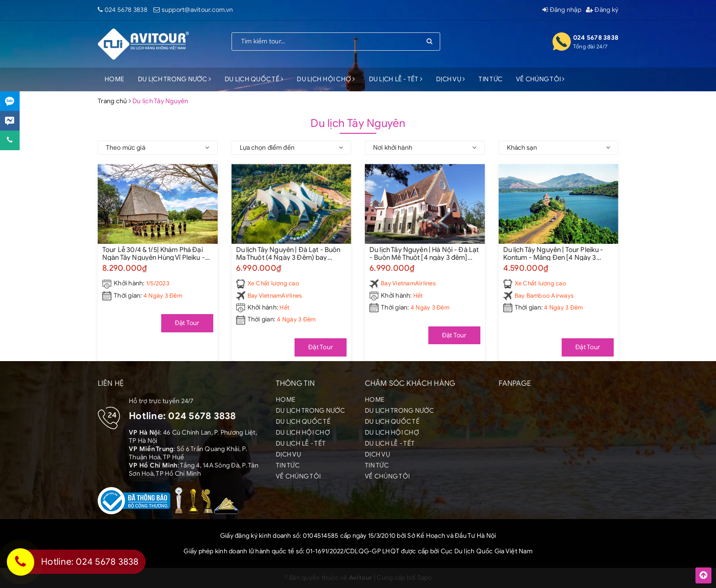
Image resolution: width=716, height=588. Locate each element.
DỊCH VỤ (450, 79)
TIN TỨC (490, 79)
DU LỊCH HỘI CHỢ (326, 79)
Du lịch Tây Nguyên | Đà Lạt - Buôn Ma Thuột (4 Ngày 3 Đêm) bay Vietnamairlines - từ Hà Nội (288, 253)
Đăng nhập (562, 10)
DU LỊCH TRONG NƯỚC (174, 79)
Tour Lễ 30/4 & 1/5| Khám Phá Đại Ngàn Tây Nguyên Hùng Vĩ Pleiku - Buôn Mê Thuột (154, 253)
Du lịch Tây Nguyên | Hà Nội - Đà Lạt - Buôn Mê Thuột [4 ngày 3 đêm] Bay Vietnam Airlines (424, 253)
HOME (114, 79)
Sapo (425, 578)
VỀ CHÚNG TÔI (540, 79)
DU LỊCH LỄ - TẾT (396, 79)
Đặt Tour (187, 323)
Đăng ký (602, 10)
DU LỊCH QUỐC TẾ (254, 79)
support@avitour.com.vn (197, 10)
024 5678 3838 (126, 10)
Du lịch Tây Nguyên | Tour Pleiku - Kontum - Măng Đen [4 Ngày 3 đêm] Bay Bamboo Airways (553, 253)
